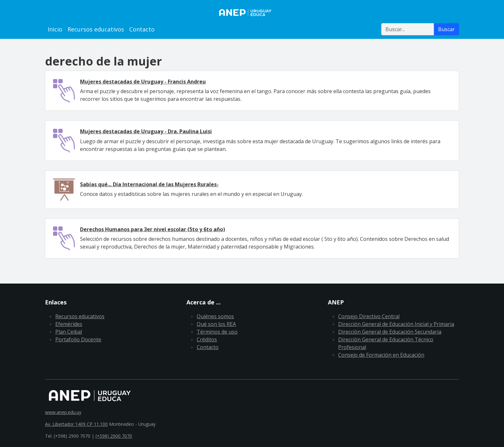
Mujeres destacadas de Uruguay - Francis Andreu (143, 82)
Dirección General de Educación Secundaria (390, 332)
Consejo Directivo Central (369, 316)
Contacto (142, 29)
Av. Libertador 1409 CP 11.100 (76, 424)
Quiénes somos (215, 316)
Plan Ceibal (69, 332)
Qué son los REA (216, 324)
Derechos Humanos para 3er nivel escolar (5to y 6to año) (153, 229)
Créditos (207, 339)
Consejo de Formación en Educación (381, 355)
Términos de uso (217, 332)
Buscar (446, 29)
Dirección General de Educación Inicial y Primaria (396, 324)
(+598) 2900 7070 (114, 436)
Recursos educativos (96, 29)
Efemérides (69, 324)
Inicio (55, 29)
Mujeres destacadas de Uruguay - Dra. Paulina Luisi (146, 131)
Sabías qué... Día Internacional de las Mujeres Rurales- (149, 184)
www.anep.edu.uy (63, 412)
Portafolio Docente (78, 339)
